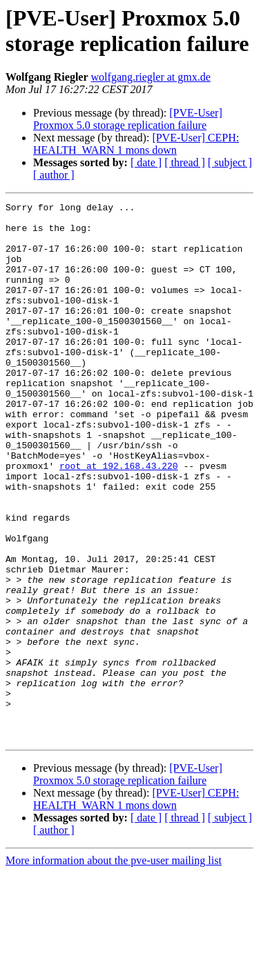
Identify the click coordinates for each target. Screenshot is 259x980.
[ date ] (146, 162)
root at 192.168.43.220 (119, 519)
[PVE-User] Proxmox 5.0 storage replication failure (128, 119)
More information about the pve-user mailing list (114, 968)
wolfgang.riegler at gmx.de (151, 77)
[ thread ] (185, 162)
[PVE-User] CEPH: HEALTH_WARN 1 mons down (136, 144)
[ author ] (54, 175)
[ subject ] (230, 162)
